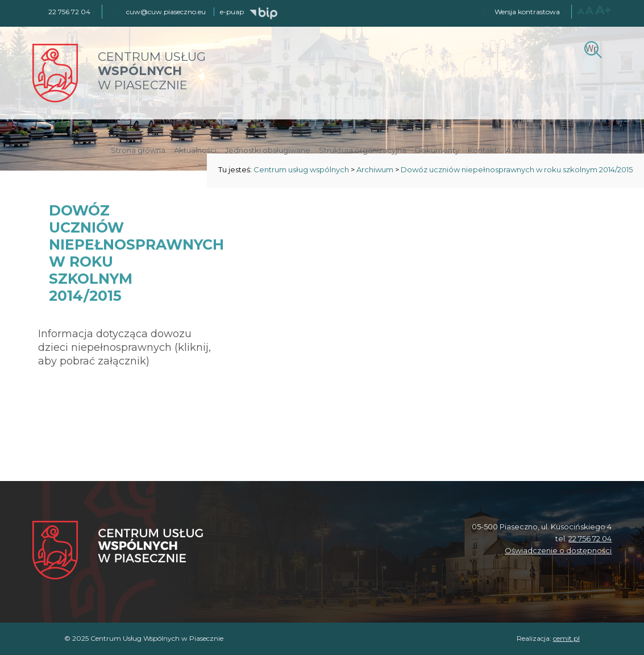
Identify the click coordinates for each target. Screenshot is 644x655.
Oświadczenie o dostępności (558, 550)
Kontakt (483, 150)
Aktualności (195, 150)
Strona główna (138, 150)
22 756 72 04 (590, 538)
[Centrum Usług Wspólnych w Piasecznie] (118, 551)
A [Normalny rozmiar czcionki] (581, 11)
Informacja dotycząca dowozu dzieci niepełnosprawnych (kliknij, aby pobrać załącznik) (124, 347)
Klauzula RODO (580, 150)
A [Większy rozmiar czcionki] (589, 11)
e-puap (232, 12)
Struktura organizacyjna (363, 150)
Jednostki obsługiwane (268, 150)
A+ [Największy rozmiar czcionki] (603, 10)
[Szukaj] (591, 49)
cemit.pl (566, 638)
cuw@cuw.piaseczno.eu (166, 12)
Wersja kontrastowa (527, 12)
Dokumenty (437, 150)
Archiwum (524, 150)
